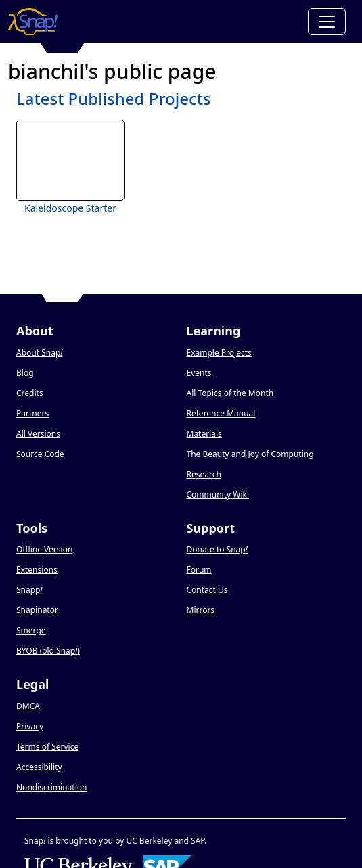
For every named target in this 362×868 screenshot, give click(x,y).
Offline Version (44, 549)
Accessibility (39, 767)
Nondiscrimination (51, 787)
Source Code (40, 454)
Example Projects (219, 353)
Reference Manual (221, 413)
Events (199, 373)
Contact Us (207, 590)
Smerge (31, 630)
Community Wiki (218, 495)
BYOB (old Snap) (48, 651)
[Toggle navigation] (327, 22)
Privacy (30, 726)
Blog (25, 373)
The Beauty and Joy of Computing (250, 454)
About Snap (39, 353)
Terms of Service (47, 747)
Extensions (37, 570)
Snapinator (37, 610)
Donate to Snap (217, 549)
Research (204, 474)
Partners (32, 413)
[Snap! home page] (33, 22)
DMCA (28, 706)
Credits (30, 393)
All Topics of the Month (230, 393)
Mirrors (201, 610)
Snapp (29, 590)
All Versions (38, 434)
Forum (199, 570)
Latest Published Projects (114, 98)
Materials (204, 434)
